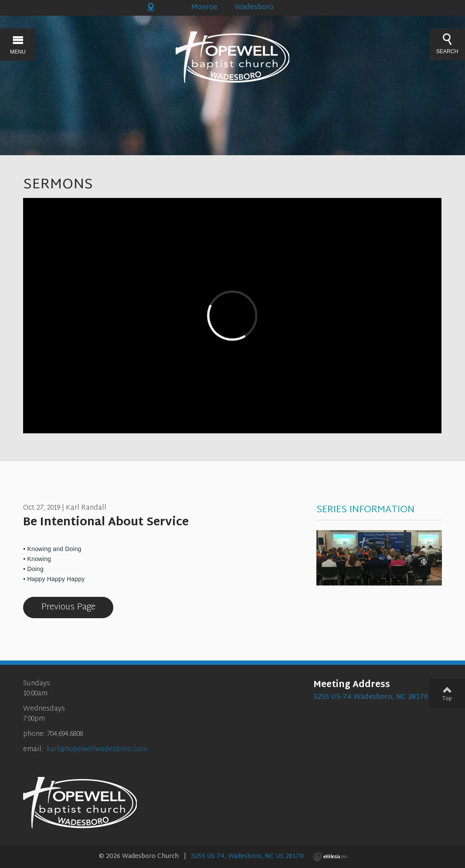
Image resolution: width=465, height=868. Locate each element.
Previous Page (68, 607)
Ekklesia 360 (330, 857)
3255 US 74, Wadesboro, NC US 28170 (248, 856)
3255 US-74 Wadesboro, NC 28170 (371, 697)
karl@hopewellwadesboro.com (97, 750)
